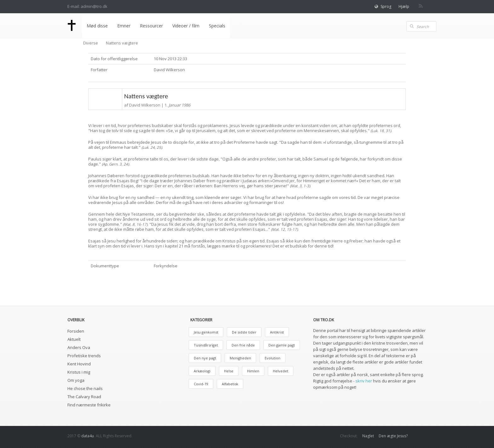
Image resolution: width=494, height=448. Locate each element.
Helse (229, 371)
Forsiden (76, 331)
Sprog (386, 6)
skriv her (364, 381)
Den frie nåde (243, 345)
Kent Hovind (79, 364)
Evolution (273, 358)
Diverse (91, 43)
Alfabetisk (230, 384)
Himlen (253, 371)
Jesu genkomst (206, 332)
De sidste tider (244, 332)
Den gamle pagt (282, 345)
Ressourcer (151, 26)
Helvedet (281, 371)
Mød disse (97, 26)
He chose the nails (85, 388)
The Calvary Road (84, 397)
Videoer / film (186, 26)
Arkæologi (202, 371)
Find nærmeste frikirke (89, 405)
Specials (217, 26)
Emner (124, 26)
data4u (88, 436)
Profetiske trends (84, 356)
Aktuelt (74, 339)
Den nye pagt (205, 358)
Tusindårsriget (206, 345)
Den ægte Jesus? (393, 436)
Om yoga (76, 380)
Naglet (368, 436)
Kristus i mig (79, 372)
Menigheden (240, 358)
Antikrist (277, 332)
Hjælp (404, 6)
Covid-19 (201, 384)
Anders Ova (79, 347)
